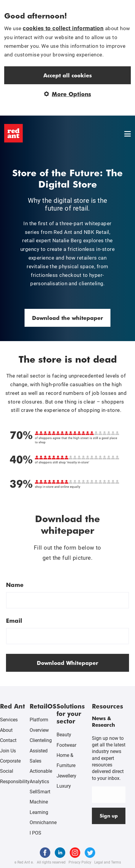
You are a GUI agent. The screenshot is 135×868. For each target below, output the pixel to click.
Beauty (64, 735)
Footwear (66, 745)
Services (9, 720)
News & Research (103, 721)
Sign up (109, 816)
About (6, 730)
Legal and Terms (108, 862)
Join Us (8, 751)
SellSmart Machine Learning (40, 802)
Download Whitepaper (67, 663)
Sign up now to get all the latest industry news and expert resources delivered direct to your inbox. (109, 758)
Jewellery (66, 776)
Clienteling (41, 740)
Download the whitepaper (67, 318)
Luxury (64, 786)
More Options (68, 94)
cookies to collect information (63, 28)
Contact (8, 740)
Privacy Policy (80, 862)
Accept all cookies (68, 75)
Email (14, 621)
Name (15, 585)
